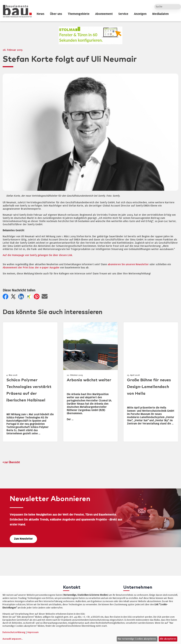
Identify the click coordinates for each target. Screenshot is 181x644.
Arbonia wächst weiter (89, 380)
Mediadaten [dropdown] (160, 14)
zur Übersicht (12, 462)
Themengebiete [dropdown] (79, 14)
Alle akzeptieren (168, 639)
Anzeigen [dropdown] (140, 14)
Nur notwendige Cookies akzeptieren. (137, 639)
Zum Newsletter (23, 539)
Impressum (33, 632)
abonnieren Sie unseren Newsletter (128, 264)
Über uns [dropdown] (56, 14)
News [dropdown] (40, 14)
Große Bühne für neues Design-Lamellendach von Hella (149, 387)
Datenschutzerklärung (14, 632)
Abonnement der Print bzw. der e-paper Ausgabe (31, 268)
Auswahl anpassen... (13, 639)
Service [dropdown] (123, 14)
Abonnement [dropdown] (104, 14)
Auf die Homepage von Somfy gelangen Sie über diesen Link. (38, 255)
